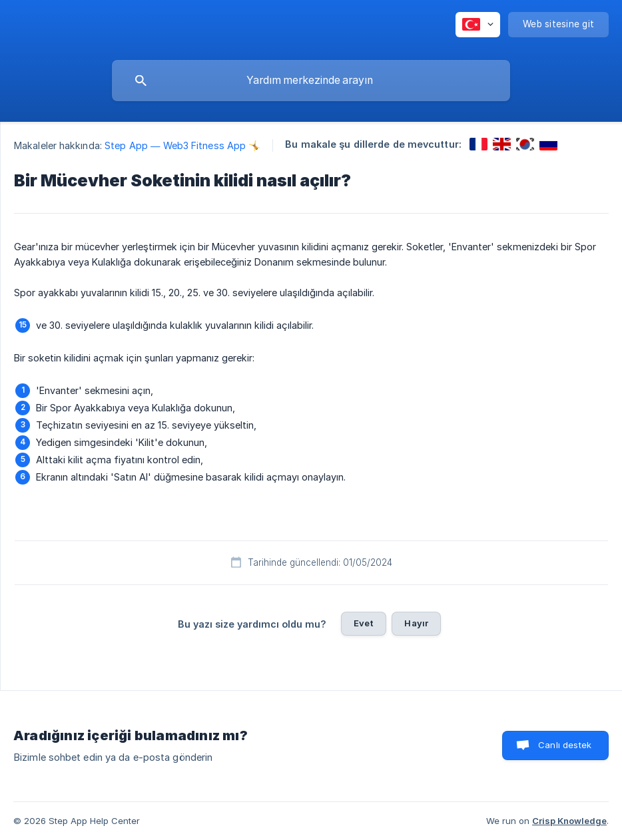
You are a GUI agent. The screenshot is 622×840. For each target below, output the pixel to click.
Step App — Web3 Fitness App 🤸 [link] (182, 145)
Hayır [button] (416, 623)
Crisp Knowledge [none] (569, 821)
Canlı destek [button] (565, 745)
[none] (478, 25)
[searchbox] (311, 81)
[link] (478, 144)
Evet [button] (364, 623)
